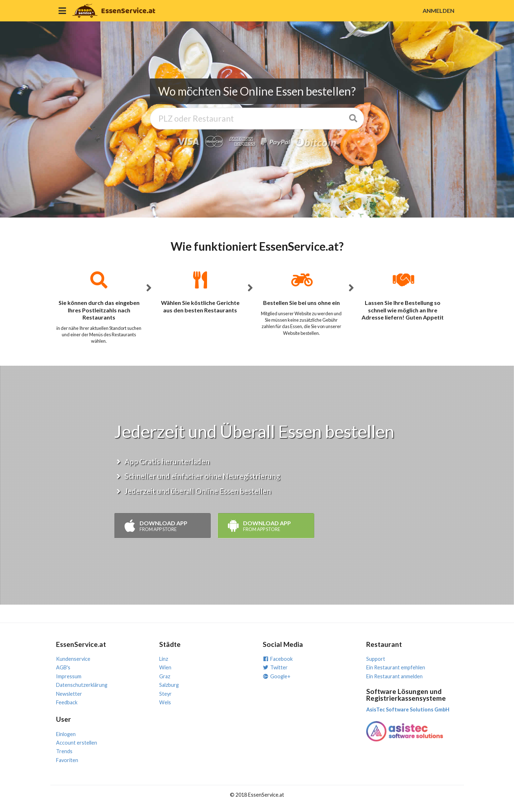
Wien (165, 667)
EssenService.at (128, 11)
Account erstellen (77, 743)
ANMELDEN (439, 11)
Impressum (69, 676)
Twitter (275, 667)
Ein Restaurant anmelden (394, 676)
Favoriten (67, 760)
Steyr (165, 694)
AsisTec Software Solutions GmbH (408, 709)
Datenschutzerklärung (82, 685)
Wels (165, 702)
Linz (164, 659)
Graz (165, 676)
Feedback (67, 702)
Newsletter (69, 694)
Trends (64, 751)
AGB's (63, 667)
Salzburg (169, 685)
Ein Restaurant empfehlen (396, 667)
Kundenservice (73, 659)
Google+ (277, 676)
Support (376, 659)
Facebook (278, 659)
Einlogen (66, 734)
